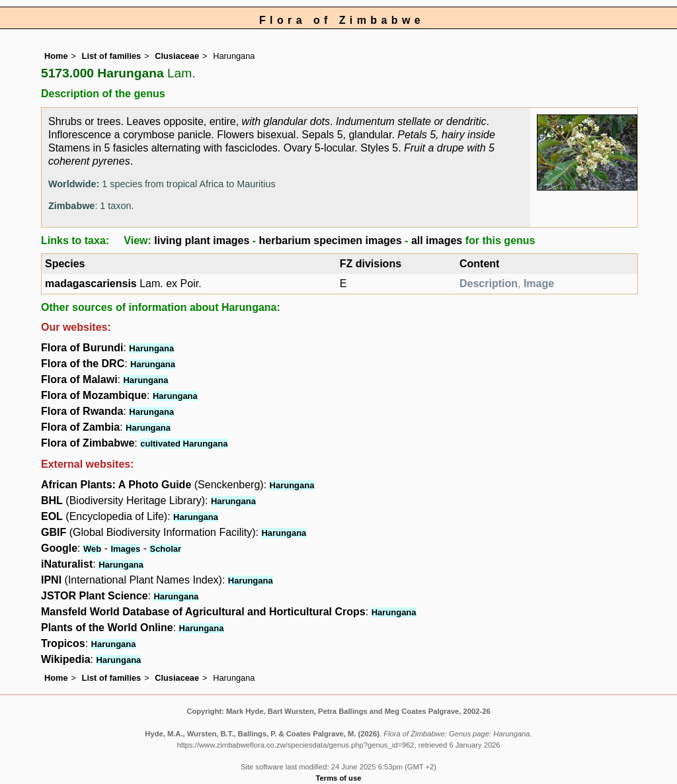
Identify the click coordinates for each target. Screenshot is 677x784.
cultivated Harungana (184, 444)
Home (56, 56)
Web (92, 549)
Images (125, 549)
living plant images (202, 240)
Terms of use (339, 778)
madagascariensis (91, 283)
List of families (112, 56)
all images (437, 240)
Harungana (151, 348)
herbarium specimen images (331, 240)
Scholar (165, 549)
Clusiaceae (177, 56)
